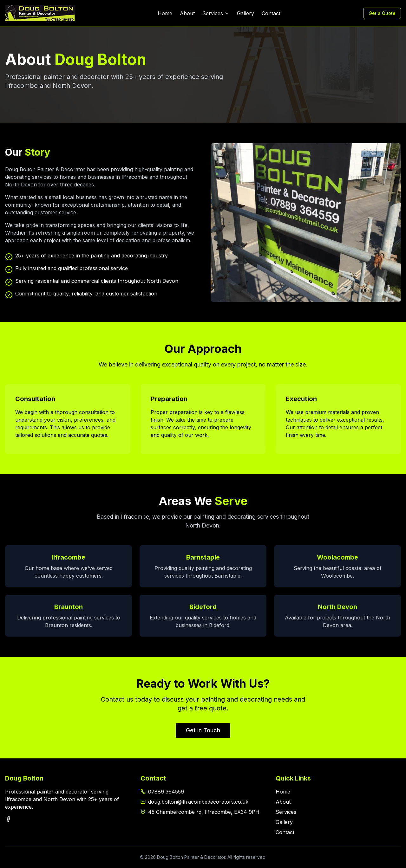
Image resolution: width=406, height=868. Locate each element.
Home (165, 13)
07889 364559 (166, 792)
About (187, 13)
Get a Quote (382, 13)
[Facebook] (8, 819)
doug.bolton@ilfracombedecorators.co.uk (198, 802)
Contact (271, 13)
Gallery (246, 13)
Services (216, 13)
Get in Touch (203, 730)
